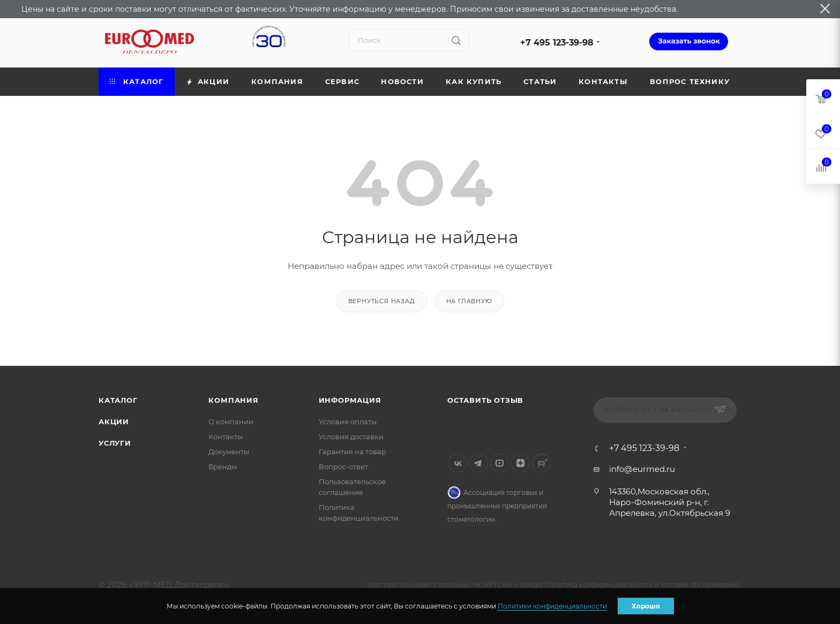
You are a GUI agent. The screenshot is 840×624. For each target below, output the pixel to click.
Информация (350, 400)
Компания (233, 400)
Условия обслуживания (700, 585)
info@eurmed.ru (642, 469)
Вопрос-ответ (343, 467)
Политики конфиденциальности (552, 606)
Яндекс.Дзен (520, 463)
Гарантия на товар (352, 452)
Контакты (226, 437)
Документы (229, 452)
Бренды (223, 467)
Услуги (115, 443)
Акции (114, 422)
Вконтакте (458, 463)
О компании (231, 422)
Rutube (541, 463)
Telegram (479, 463)
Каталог (118, 400)
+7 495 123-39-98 (557, 43)
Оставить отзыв (485, 400)
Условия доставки (351, 437)
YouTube (500, 463)
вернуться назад (382, 301)
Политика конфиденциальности (599, 585)
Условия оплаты (348, 422)
